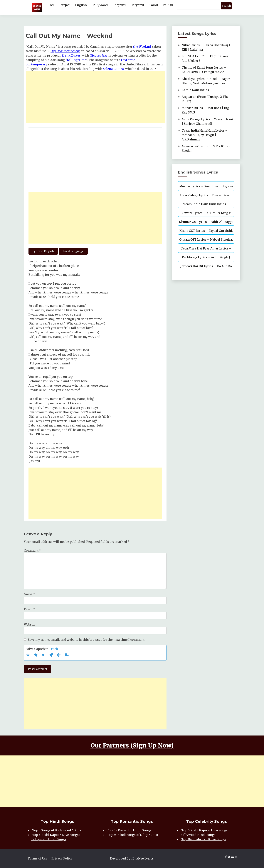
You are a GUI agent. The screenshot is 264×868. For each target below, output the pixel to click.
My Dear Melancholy (66, 51)
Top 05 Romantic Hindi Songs (129, 830)
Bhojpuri (119, 5)
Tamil (153, 5)
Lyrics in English (43, 251)
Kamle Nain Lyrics (195, 90)
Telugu (168, 5)
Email (30, 609)
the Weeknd (142, 47)
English (81, 5)
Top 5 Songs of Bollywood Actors (57, 830)
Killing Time (77, 60)
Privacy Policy (62, 858)
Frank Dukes (71, 55)
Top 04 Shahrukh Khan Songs (204, 839)
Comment (32, 551)
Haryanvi (137, 5)
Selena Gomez (113, 69)
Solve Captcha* (42, 649)
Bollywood (100, 5)
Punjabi (65, 5)
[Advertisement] (95, 97)
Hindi (51, 5)
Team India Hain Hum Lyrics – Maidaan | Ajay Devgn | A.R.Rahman (205, 135)
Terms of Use (38, 858)
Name (29, 594)
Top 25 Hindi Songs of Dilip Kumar (133, 835)
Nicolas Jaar (99, 55)
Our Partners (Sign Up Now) (132, 745)
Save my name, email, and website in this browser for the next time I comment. (87, 640)
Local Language (73, 251)
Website (30, 624)
